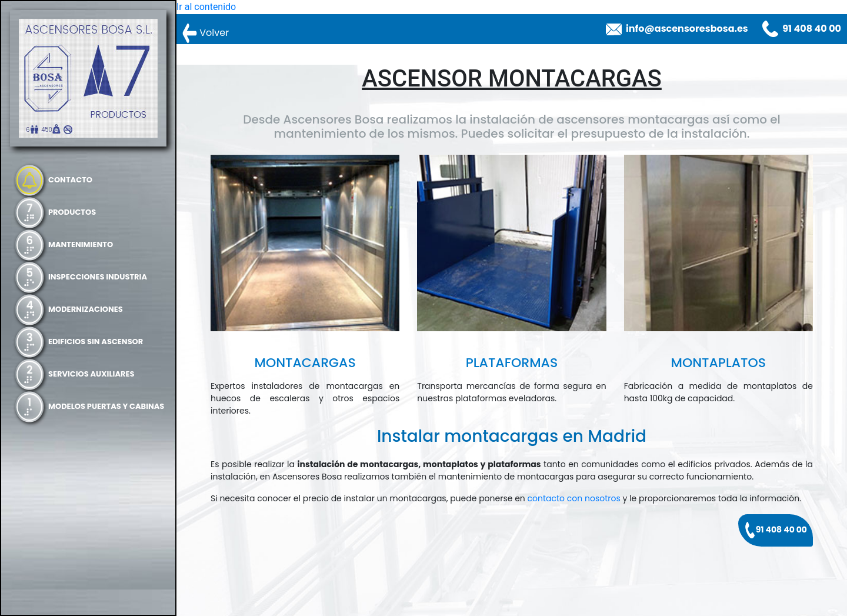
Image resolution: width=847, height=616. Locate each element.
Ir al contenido (206, 7)
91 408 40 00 (812, 29)
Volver (206, 33)
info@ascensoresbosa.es (687, 29)
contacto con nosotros (574, 498)
